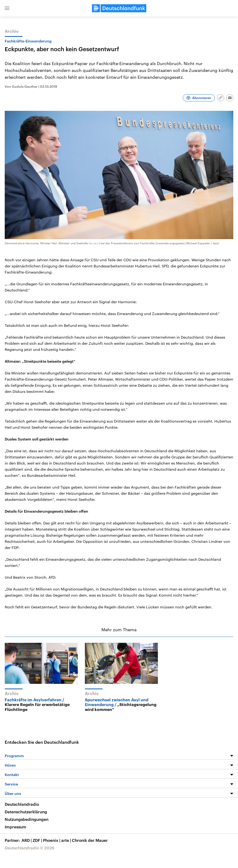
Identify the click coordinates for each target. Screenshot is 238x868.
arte (67, 840)
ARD (27, 840)
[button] (7, 8)
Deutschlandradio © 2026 (30, 848)
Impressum (15, 827)
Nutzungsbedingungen (27, 819)
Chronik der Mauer (90, 840)
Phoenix (52, 840)
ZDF (38, 840)
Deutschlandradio (22, 804)
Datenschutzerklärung (26, 812)
